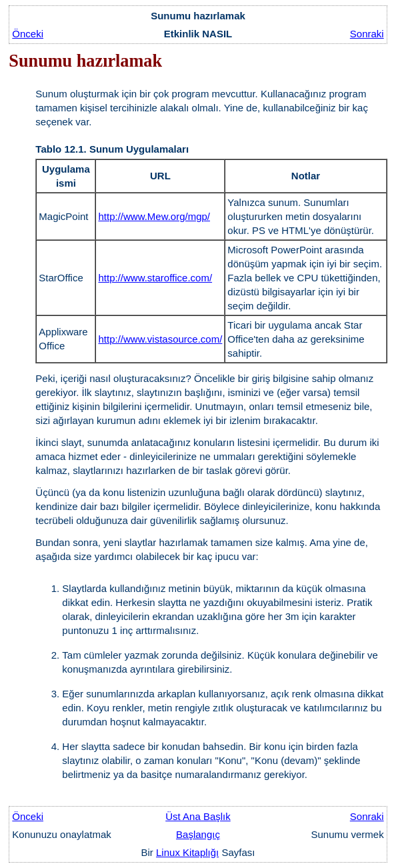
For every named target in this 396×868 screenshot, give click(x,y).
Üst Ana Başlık (198, 816)
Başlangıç (198, 834)
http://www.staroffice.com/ (155, 278)
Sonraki (367, 34)
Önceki (28, 34)
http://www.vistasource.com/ (160, 339)
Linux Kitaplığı (187, 852)
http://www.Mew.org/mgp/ (154, 216)
